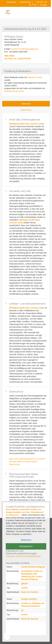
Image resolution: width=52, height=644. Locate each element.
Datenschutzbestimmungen (29, 556)
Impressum (12, 2)
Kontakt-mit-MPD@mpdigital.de (24, 49)
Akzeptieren (26, 546)
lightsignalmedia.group (14, 91)
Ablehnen (26, 540)
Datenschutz (26, 2)
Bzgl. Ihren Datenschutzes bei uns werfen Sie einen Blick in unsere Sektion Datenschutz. (27, 462)
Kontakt (43, 5)
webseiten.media (35, 77)
